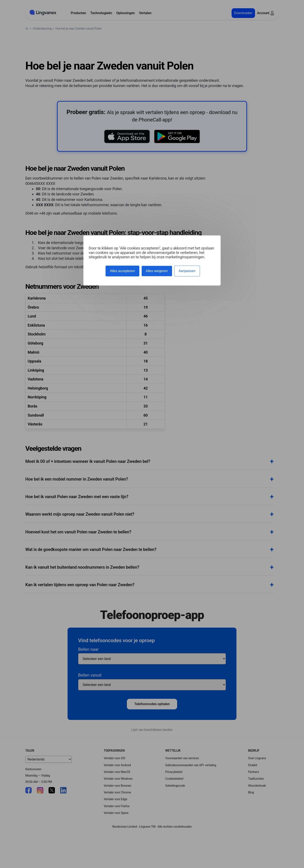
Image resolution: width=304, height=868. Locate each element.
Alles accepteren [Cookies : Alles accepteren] (122, 271)
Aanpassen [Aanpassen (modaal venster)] (187, 271)
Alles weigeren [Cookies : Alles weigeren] (157, 271)
